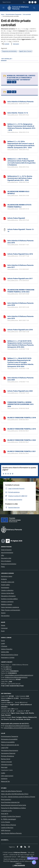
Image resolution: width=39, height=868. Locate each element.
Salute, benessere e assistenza (10, 607)
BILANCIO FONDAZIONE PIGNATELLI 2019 (22, 429)
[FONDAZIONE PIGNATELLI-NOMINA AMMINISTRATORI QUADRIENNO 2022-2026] (5, 402)
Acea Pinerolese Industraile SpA (10, 802)
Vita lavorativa (5, 616)
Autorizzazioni (5, 587)
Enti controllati (27, 14)
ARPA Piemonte (6, 830)
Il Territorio (4, 646)
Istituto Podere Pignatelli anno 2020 (20, 391)
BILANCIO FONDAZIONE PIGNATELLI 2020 (22, 440)
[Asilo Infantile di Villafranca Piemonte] (5, 102)
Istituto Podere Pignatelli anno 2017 (20, 278)
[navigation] (4, 8)
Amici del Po (5, 814)
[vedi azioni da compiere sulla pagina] (15, 44)
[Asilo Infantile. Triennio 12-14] (5, 113)
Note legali (4, 767)
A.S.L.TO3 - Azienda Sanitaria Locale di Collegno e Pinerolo (18, 797)
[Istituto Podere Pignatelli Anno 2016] (5, 254)
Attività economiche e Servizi (10, 655)
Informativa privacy (7, 764)
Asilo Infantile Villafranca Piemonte (11, 833)
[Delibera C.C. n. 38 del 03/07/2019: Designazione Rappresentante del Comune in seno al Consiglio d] (5, 358)
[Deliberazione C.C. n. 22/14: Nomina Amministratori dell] (5, 176)
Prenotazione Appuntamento (10, 750)
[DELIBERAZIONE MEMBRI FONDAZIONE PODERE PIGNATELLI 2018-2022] (5, 290)
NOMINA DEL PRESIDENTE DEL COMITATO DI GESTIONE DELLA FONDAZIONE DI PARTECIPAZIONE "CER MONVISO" (21, 78)
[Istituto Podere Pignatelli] (5, 218)
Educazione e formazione (8, 596)
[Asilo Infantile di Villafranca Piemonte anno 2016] (5, 241)
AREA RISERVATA (18, 865)
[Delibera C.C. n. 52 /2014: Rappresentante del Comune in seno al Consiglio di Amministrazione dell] (5, 142)
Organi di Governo (6, 550)
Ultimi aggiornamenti (7, 776)
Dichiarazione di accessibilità (9, 739)
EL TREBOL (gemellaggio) (8, 819)
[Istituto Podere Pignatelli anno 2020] (5, 391)
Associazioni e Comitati (8, 657)
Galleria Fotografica (7, 649)
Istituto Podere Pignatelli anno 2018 (20, 330)
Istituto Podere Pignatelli (16, 218)
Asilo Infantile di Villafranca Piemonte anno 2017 (20, 266)
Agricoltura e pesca (7, 576)
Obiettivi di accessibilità (8, 742)
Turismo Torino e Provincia (8, 825)
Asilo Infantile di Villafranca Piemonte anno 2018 (20, 304)
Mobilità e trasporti (7, 604)
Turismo (3, 613)
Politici (3, 567)
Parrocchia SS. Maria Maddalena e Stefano (13, 808)
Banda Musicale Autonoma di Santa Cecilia (13, 805)
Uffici (2, 555)
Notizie (3, 625)
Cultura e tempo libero (7, 593)
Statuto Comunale (6, 762)
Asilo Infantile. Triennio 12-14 (18, 113)
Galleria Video (5, 652)
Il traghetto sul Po (6, 811)
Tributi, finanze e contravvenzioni (11, 610)
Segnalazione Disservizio (8, 753)
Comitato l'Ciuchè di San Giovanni (11, 816)
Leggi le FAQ (5, 748)
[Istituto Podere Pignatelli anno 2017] (5, 279)
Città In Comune (26, 857)
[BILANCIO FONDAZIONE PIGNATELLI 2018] (5, 418)
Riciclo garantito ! (6, 799)
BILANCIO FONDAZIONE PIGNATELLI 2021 (22, 451)
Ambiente (4, 579)
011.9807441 (8, 669)
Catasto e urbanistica (7, 590)
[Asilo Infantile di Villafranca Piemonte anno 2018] (5, 303)
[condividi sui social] (5, 44)
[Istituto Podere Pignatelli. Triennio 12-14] (5, 230)
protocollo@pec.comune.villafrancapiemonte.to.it (19, 675)
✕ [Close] (37, 858)
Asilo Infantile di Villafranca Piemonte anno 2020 (20, 379)
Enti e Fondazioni (6, 561)
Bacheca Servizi (6, 759)
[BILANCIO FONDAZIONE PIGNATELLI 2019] (5, 429)
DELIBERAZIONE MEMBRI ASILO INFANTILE (18, 192)
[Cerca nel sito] (34, 8)
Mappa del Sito (5, 781)
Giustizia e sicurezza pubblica (9, 599)
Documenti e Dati (6, 558)
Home (3, 14)
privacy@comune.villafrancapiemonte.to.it (17, 726)
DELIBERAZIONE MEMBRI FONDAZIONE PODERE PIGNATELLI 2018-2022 (21, 291)
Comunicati (4, 628)
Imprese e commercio (7, 602)
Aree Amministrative (7, 553)
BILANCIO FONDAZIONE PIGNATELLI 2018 (22, 418)
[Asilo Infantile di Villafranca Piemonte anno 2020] (5, 378)
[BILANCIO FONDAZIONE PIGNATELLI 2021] (5, 452)
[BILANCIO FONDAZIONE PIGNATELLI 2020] (5, 440)
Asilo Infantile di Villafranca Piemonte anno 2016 (20, 242)
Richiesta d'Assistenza (7, 756)
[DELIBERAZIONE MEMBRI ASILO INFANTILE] (5, 192)
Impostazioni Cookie (7, 770)
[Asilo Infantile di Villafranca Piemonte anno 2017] (5, 265)
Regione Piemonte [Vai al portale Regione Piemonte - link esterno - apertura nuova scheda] (7, 2)
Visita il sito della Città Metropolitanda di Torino (15, 794)
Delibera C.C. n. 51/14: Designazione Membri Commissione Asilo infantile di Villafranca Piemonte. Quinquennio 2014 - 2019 (21, 127)
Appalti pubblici (5, 585)
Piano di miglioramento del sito (10, 745)
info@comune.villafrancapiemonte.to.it (16, 677)
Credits (3, 773)
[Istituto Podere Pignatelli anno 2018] (5, 330)
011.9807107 (7, 667)
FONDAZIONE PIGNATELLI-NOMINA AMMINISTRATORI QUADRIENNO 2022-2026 (21, 404)
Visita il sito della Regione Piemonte (11, 791)
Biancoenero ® (15, 861)
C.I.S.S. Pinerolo (5, 822)
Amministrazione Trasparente (14, 14)
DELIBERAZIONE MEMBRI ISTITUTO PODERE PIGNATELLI (19, 206)
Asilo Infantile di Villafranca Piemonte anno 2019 (20, 317)
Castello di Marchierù (7, 828)
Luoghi (3, 643)
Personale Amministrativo (9, 564)
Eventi (3, 641)
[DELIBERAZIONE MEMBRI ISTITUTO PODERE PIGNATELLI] (5, 205)
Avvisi (3, 631)
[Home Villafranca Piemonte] (19, 8)
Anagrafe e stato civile (8, 582)
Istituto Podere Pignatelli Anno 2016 (20, 254)
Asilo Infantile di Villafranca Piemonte (20, 102)
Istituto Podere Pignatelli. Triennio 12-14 (21, 230)
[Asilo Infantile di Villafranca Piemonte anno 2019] (5, 317)
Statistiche (4, 779)
